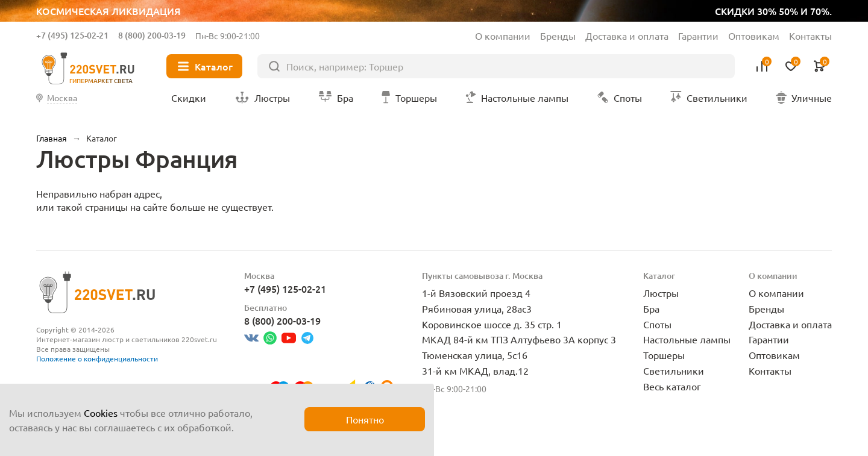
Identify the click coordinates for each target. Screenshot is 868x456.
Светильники (674, 370)
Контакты (810, 36)
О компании (503, 36)
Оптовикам (754, 36)
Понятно (365, 419)
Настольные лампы (687, 339)
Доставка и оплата (627, 36)
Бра (651, 308)
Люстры (661, 293)
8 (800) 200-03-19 (152, 35)
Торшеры (664, 355)
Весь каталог (672, 386)
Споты (657, 324)
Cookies (101, 413)
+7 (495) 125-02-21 (72, 35)
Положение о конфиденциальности (97, 358)
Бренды (558, 36)
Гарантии (698, 36)
